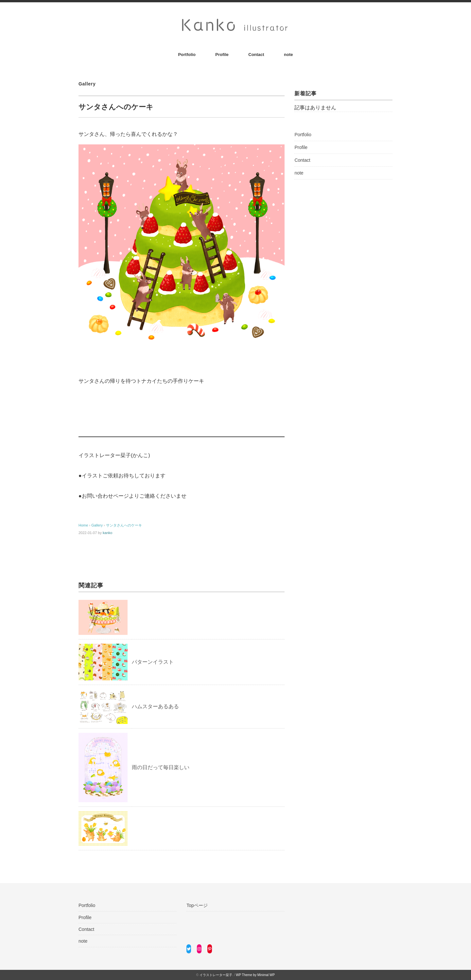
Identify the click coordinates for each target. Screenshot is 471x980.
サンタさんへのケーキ (124, 525)
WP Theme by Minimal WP (255, 975)
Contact (256, 55)
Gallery (87, 84)
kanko (107, 533)
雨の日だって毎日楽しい (161, 767)
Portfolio (187, 55)
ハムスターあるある (155, 706)
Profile (222, 55)
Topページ (197, 905)
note (288, 55)
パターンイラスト (153, 662)
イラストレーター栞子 (216, 975)
